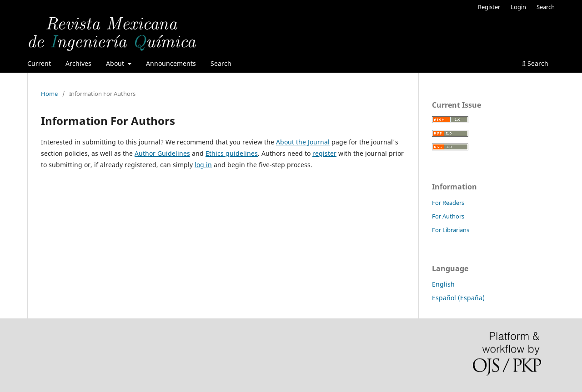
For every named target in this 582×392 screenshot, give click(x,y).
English (443, 284)
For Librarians (451, 230)
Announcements (171, 63)
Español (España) (458, 298)
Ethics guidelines (232, 153)
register (324, 153)
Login (518, 7)
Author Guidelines (162, 153)
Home (49, 94)
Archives (78, 63)
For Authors (448, 216)
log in (203, 165)
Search (221, 63)
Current (39, 63)
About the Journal (303, 142)
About (116, 63)
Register (489, 7)
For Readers (448, 203)
